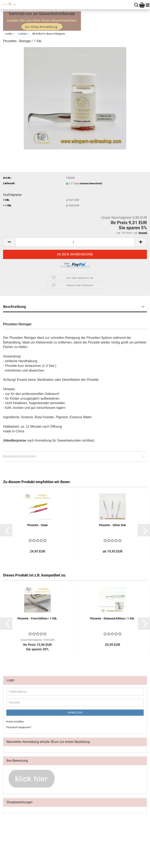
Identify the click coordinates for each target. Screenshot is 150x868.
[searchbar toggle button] (136, 5)
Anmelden (75, 713)
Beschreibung (14, 307)
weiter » (10, 34)
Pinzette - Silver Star (112, 525)
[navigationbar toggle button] (148, 5)
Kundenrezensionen (20, 456)
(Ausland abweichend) (91, 184)
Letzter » (24, 34)
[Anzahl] (75, 242)
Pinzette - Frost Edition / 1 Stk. (37, 618)
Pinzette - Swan (37, 525)
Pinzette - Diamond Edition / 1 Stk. (112, 618)
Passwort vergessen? (19, 727)
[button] (9, 242)
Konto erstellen (15, 722)
